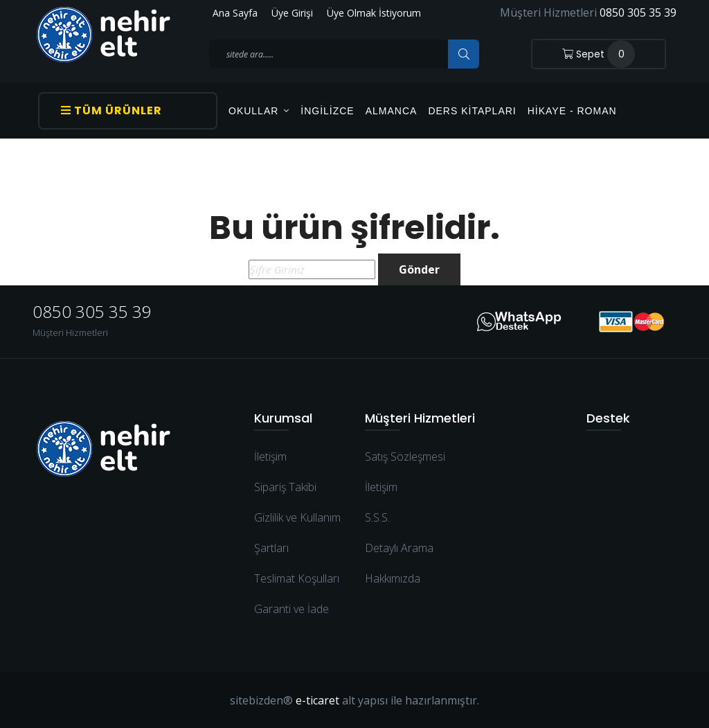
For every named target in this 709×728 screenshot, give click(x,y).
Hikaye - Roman (572, 111)
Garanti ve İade (291, 609)
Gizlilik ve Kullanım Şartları (297, 533)
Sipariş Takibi (285, 487)
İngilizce (327, 111)
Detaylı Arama (399, 548)
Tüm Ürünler (111, 110)
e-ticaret (317, 700)
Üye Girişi (292, 13)
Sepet (599, 54)
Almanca (392, 111)
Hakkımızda (393, 578)
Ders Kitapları (472, 111)
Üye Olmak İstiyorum (374, 13)
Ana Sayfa (235, 13)
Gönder (419, 269)
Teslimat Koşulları (297, 578)
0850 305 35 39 (638, 12)
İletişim (270, 456)
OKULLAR (259, 111)
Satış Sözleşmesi (405, 456)
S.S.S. (377, 517)
